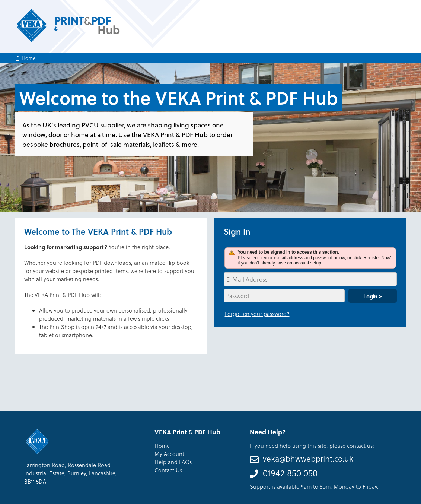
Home (28, 58)
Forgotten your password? (257, 314)
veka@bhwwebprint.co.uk (308, 458)
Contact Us (168, 470)
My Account (169, 454)
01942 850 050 (290, 473)
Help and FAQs (173, 462)
